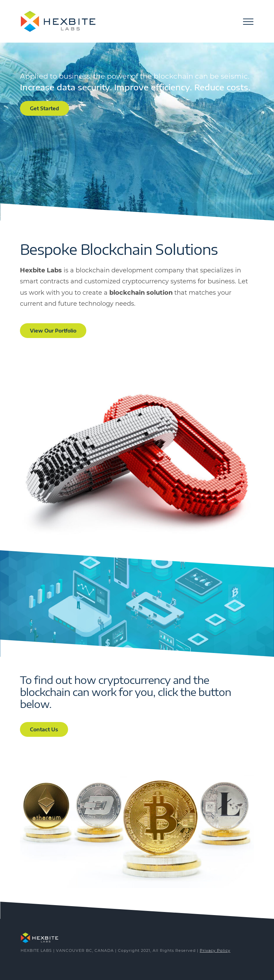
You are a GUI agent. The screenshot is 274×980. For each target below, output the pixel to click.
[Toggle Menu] (248, 22)
